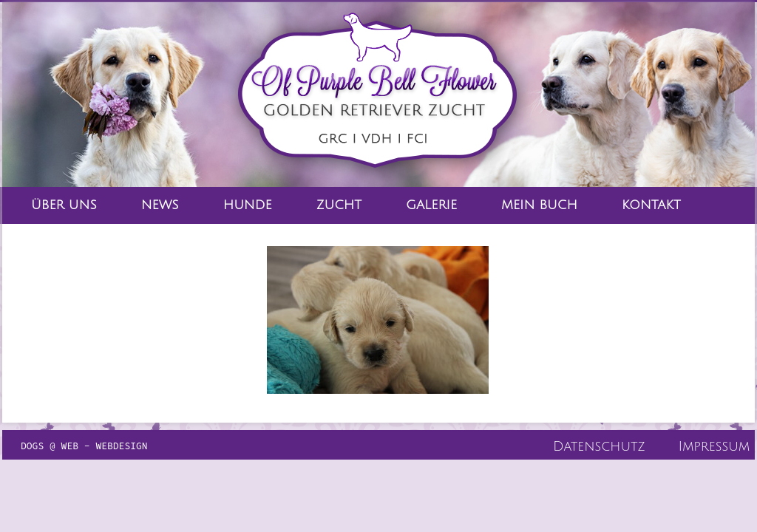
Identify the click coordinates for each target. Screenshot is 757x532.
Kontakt (651, 205)
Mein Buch (539, 205)
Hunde (248, 205)
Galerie (431, 205)
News (160, 205)
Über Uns (64, 205)
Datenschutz (599, 446)
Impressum (714, 446)
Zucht (339, 205)
